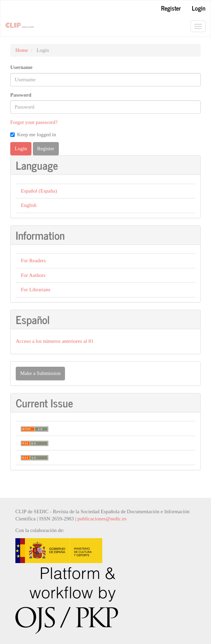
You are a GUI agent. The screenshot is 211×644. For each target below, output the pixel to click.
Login (199, 8)
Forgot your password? (34, 122)
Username (21, 67)
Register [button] (46, 149)
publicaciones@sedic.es (102, 519)
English (29, 205)
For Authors (33, 275)
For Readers (33, 261)
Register (171, 8)
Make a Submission (40, 373)
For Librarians (36, 290)
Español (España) (39, 191)
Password (21, 95)
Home (22, 50)
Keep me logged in (33, 135)
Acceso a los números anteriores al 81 (55, 341)
